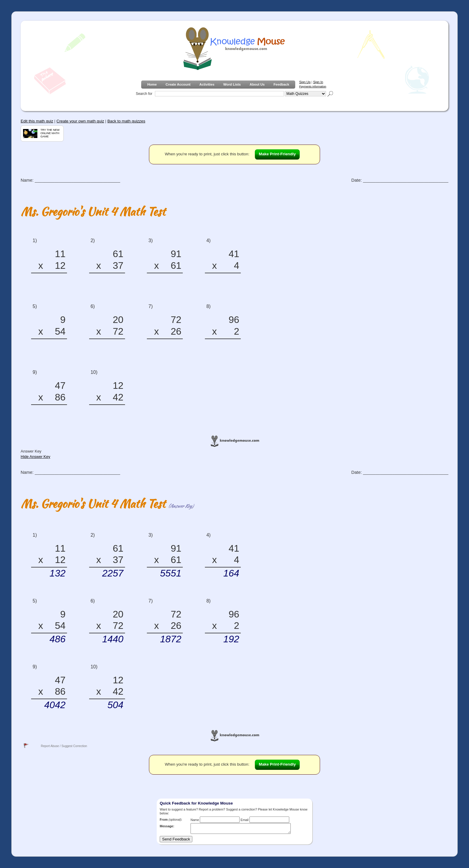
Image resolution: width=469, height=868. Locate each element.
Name (195, 820)
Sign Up (305, 82)
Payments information (313, 87)
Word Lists (232, 84)
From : (171, 820)
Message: (167, 826)
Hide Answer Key (35, 457)
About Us (257, 84)
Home (152, 84)
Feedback (281, 84)
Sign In (318, 82)
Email (245, 820)
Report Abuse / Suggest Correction (64, 746)
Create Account (178, 84)
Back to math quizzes (126, 121)
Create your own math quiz (80, 121)
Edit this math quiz (37, 121)
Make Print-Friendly (277, 154)
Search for (144, 94)
